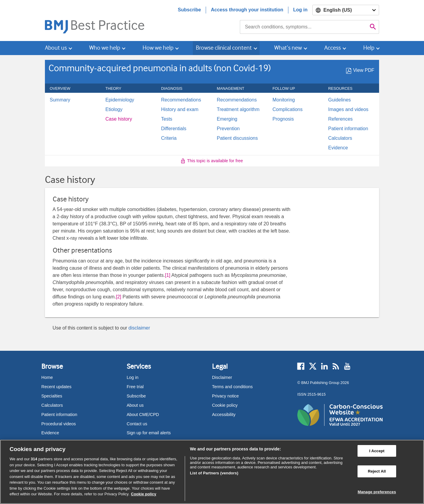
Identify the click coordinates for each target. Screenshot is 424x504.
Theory (117, 89)
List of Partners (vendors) (214, 473)
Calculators (52, 405)
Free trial (135, 387)
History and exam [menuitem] (180, 110)
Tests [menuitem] (167, 119)
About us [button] (56, 48)
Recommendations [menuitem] (181, 100)
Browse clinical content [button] (224, 48)
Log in (300, 10)
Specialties (52, 396)
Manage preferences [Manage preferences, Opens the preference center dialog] (377, 492)
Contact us (137, 424)
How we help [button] (158, 48)
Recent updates (56, 387)
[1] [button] (168, 275)
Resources (344, 89)
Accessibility (224, 415)
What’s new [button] (288, 48)
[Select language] (346, 10)
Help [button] (369, 48)
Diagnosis (175, 89)
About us (135, 405)
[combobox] (303, 27)
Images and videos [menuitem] (348, 110)
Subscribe (189, 10)
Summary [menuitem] (60, 100)
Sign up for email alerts (149, 433)
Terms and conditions (232, 387)
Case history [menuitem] (119, 119)
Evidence (50, 433)
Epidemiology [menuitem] (120, 100)
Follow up (287, 89)
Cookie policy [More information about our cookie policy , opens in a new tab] (144, 494)
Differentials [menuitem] (174, 129)
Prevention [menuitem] (228, 129)
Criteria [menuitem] (169, 138)
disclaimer (139, 328)
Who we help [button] (105, 48)
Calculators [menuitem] (340, 138)
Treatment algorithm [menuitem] (238, 110)
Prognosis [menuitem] (283, 119)
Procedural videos (59, 424)
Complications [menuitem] (287, 110)
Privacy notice (225, 396)
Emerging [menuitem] (227, 119)
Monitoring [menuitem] (284, 100)
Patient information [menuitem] (348, 129)
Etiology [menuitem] (114, 110)
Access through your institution (247, 10)
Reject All (377, 471)
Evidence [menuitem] (338, 148)
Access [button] (333, 48)
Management (234, 89)
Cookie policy (225, 405)
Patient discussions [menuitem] (237, 138)
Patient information (59, 415)
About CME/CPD (143, 415)
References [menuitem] (340, 119)
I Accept (377, 451)
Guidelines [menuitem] (340, 100)
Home (47, 377)
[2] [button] (119, 297)
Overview (63, 89)
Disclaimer (222, 377)
